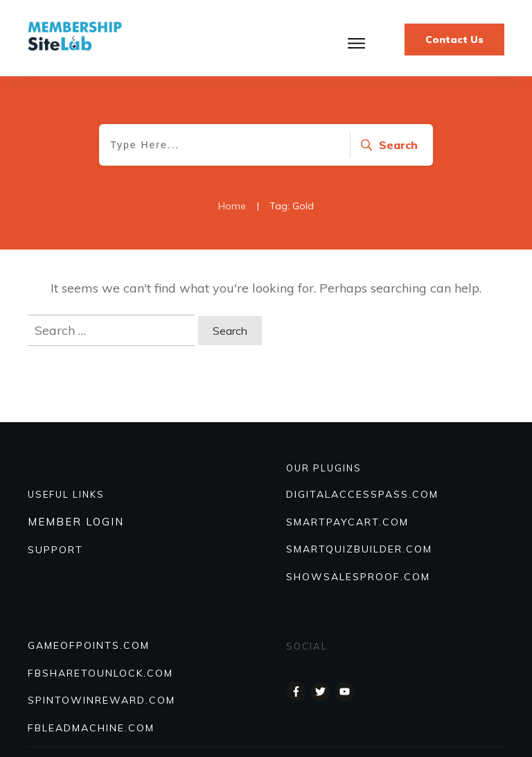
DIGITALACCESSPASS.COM (362, 494)
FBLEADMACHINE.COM (91, 728)
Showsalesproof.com (358, 577)
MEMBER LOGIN (76, 522)
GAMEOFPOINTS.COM (89, 645)
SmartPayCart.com (347, 522)
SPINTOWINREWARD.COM (101, 700)
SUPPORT (55, 550)
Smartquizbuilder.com (359, 549)
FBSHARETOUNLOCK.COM (100, 673)
